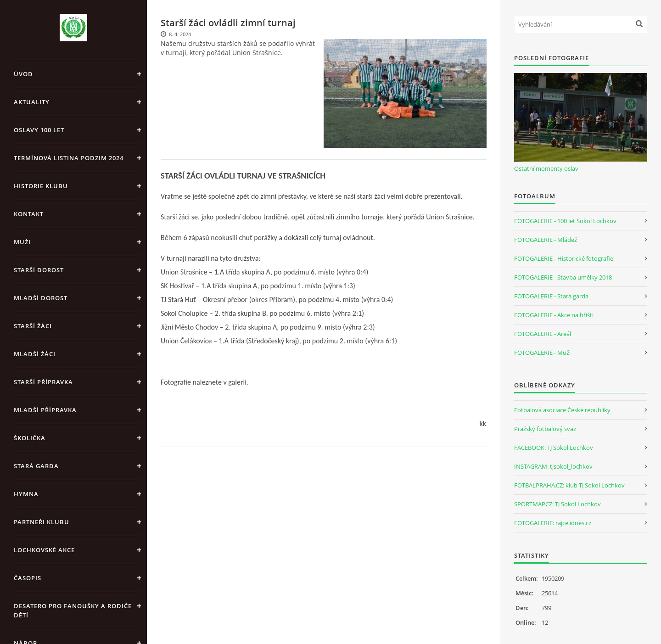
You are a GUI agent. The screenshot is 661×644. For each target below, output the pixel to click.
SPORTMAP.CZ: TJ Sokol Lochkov (557, 504)
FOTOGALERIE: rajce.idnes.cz (553, 523)
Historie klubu (41, 186)
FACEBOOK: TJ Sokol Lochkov (554, 448)
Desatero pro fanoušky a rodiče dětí (73, 610)
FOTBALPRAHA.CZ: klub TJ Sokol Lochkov (569, 485)
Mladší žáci (35, 354)
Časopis (28, 578)
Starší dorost (39, 270)
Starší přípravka (43, 382)
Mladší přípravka (45, 410)
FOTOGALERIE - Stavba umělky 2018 (563, 277)
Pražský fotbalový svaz (545, 429)
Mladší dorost (41, 298)
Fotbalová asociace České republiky (562, 410)
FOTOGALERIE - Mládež (546, 240)
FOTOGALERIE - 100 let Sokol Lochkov (565, 221)
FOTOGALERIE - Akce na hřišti (554, 315)
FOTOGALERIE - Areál (543, 334)
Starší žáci (33, 326)
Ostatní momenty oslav (546, 168)
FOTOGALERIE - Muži (542, 353)
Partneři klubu (42, 522)
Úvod (23, 74)
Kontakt (29, 214)
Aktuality (32, 102)
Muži (22, 242)
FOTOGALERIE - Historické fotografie (564, 258)
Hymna (26, 494)
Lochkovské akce (44, 550)
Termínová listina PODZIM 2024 (69, 158)
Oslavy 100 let (39, 130)
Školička (30, 438)
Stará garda (36, 466)
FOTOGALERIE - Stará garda (551, 296)
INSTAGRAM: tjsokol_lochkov (553, 466)
